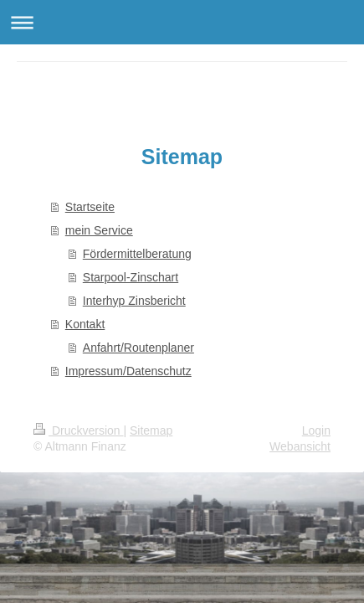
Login (316, 430)
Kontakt (85, 324)
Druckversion (78, 430)
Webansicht (300, 446)
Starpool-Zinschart (131, 277)
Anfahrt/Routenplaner (138, 348)
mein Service (99, 230)
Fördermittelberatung (137, 254)
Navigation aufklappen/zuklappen (182, 22)
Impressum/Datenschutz (128, 371)
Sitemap (151, 430)
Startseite (90, 207)
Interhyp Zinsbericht (134, 301)
